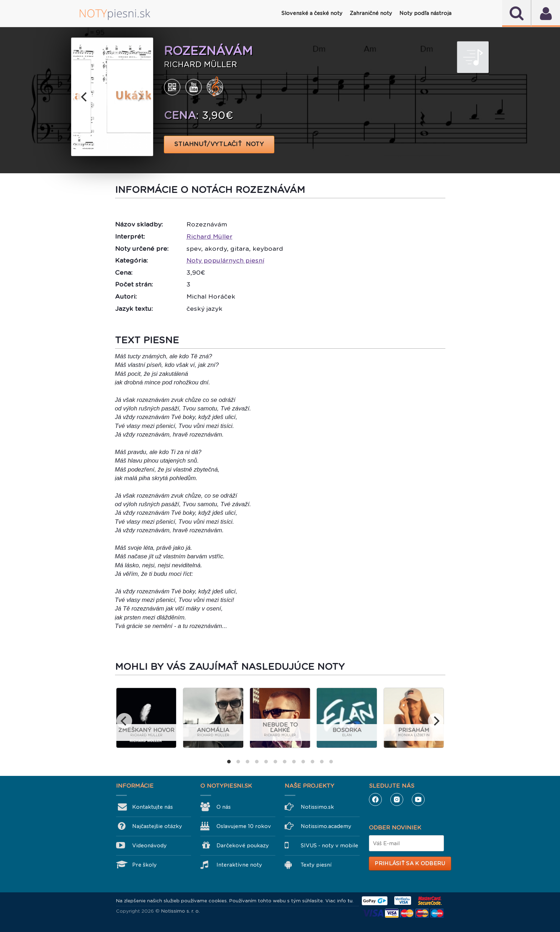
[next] (140, 97)
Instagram (397, 799)
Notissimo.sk (317, 807)
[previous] (85, 97)
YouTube (418, 799)
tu (350, 901)
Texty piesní (316, 865)
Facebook (375, 799)
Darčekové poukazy (243, 846)
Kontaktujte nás (152, 807)
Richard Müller (209, 236)
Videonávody (149, 846)
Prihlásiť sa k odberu (410, 863)
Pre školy (144, 865)
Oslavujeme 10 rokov (244, 826)
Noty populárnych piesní (225, 260)
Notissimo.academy (326, 826)
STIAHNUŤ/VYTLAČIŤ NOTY (219, 144)
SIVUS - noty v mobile (329, 846)
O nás (224, 807)
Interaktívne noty (239, 865)
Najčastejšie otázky (157, 826)
